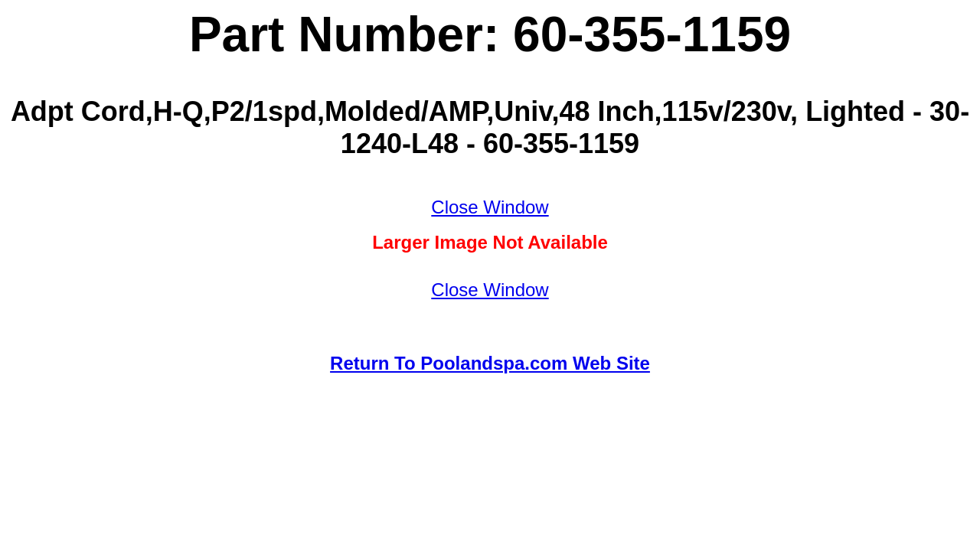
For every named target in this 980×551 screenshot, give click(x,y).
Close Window (490, 207)
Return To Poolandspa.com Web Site (490, 363)
